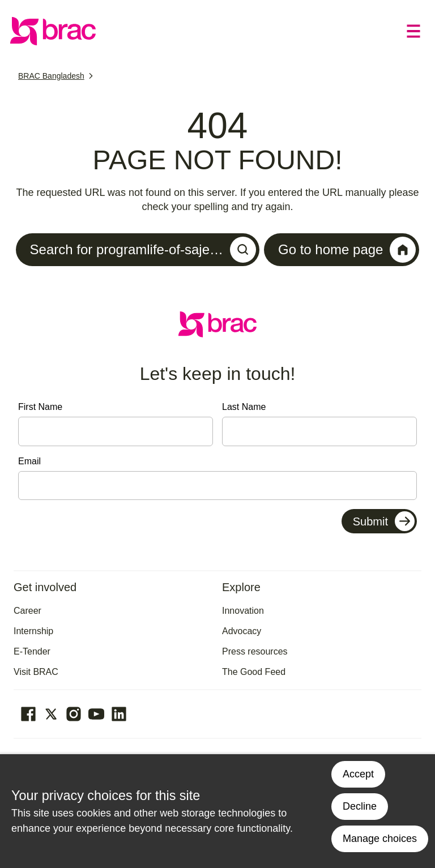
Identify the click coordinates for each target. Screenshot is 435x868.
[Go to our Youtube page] (96, 714)
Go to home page (347, 250)
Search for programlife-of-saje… (143, 250)
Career (27, 611)
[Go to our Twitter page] (51, 714)
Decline (360, 806)
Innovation (243, 611)
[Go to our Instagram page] (74, 714)
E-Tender (32, 651)
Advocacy (242, 631)
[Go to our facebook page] (28, 714)
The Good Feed (254, 672)
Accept (358, 774)
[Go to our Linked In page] (119, 714)
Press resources (255, 651)
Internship (33, 631)
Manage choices (380, 839)
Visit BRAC (36, 672)
